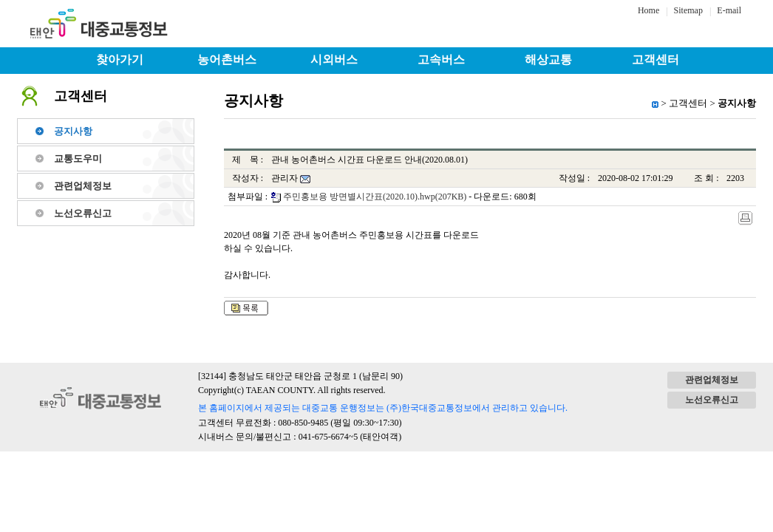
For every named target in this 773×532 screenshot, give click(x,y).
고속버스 (441, 59)
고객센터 (655, 59)
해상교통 (548, 59)
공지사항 (73, 131)
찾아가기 (120, 59)
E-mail (729, 10)
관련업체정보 (83, 186)
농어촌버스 (227, 59)
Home (648, 10)
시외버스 (334, 59)
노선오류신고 (83, 213)
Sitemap (688, 10)
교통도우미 (78, 158)
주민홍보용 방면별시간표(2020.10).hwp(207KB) (375, 197)
